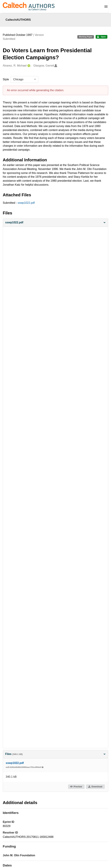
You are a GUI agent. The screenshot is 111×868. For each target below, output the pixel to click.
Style (6, 79)
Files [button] (55, 754)
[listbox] (25, 79)
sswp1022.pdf (26, 203)
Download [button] (95, 787)
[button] (55, 223)
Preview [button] (76, 787)
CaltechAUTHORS (18, 20)
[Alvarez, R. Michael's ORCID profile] (28, 66)
